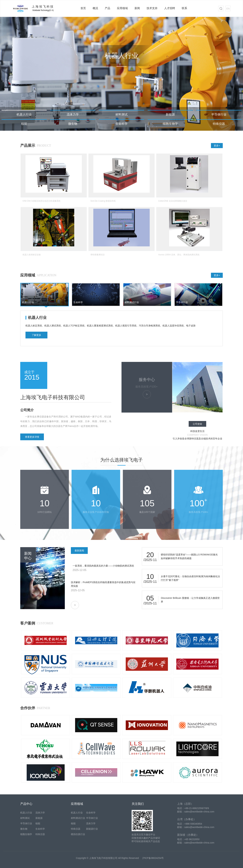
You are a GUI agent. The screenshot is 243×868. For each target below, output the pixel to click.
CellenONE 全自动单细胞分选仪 (173, 201)
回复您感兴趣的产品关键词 (146, 838)
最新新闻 (79, 551)
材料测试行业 (78, 818)
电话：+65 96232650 (188, 839)
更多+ (217, 146)
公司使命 (197, 424)
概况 (95, 8)
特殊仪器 (219, 124)
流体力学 (73, 114)
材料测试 (122, 114)
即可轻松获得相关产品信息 (146, 841)
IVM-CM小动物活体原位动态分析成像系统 (42, 201)
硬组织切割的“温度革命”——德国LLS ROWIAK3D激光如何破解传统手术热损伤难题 (189, 556)
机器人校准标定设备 (32, 255)
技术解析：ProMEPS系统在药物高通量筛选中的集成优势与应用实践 (103, 584)
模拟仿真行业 (78, 834)
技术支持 (152, 8)
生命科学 (122, 124)
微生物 (73, 124)
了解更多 (36, 335)
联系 (184, 8)
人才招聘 (170, 8)
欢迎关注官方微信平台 (143, 835)
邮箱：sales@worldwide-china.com (196, 812)
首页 (83, 8)
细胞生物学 (170, 124)
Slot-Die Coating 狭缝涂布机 (103, 201)
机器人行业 (24, 114)
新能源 (170, 114)
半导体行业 (219, 114)
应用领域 (122, 8)
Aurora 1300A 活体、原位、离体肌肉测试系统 (179, 255)
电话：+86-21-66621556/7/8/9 (193, 808)
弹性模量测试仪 (98, 255)
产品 (107, 8)
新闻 (137, 8)
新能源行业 (92, 829)
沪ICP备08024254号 (153, 858)
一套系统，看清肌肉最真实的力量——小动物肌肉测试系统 (103, 566)
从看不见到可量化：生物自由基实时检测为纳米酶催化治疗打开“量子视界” (190, 578)
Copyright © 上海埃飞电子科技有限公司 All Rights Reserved (107, 858)
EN (228, 9)
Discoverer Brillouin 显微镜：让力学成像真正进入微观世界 (190, 600)
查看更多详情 (32, 437)
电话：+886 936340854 (190, 824)
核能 (24, 124)
